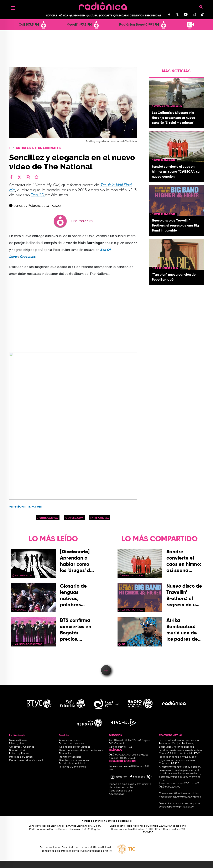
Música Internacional (166, 268)
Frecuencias (153, 16)
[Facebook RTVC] (137, 777)
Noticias (51, 16)
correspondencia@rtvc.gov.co (177, 757)
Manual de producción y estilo (27, 760)
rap (124, 644)
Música (63, 16)
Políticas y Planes (19, 754)
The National (101, 518)
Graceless (28, 257)
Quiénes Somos (18, 740)
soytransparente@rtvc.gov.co (176, 807)
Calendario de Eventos (129, 16)
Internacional (49, 518)
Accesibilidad (117, 794)
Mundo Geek (78, 16)
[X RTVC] (149, 777)
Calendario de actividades (75, 747)
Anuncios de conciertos (29, 644)
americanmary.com (26, 506)
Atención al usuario (70, 740)
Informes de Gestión (21, 757)
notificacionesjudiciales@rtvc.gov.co (180, 797)
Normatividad (17, 750)
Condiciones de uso (120, 791)
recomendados (24, 576)
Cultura (92, 16)
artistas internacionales (168, 106)
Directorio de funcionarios (74, 760)
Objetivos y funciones (22, 747)
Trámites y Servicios (70, 757)
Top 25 (38, 195)
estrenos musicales (164, 160)
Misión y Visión (17, 744)
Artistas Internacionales (38, 148)
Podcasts (106, 16)
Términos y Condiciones (72, 767)
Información (76, 518)
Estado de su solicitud (72, 764)
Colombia (20, 610)
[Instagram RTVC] (119, 777)
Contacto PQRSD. (169, 764)
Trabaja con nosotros (72, 744)
